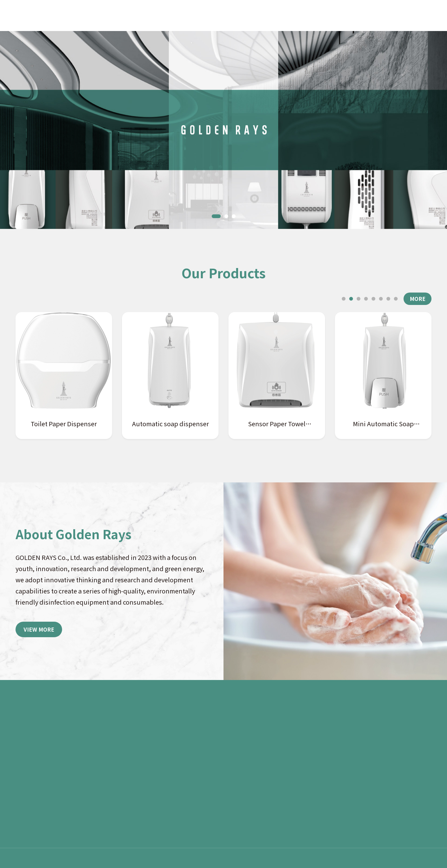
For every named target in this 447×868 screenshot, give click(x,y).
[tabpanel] (223, 130)
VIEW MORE (39, 629)
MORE (418, 299)
